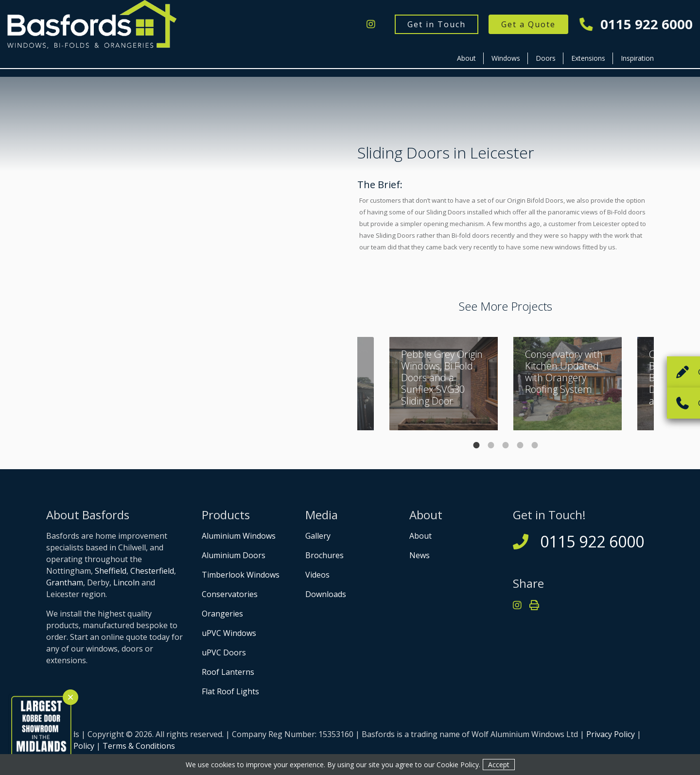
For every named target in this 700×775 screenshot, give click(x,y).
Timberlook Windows (241, 575)
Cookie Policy (458, 765)
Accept (499, 765)
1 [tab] (476, 445)
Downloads (326, 594)
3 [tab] (506, 445)
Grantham (65, 582)
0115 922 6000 (636, 25)
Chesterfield (152, 571)
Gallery (318, 536)
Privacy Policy (611, 734)
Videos (317, 575)
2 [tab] (491, 445)
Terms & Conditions (139, 746)
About (466, 58)
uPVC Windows (229, 633)
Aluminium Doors (234, 555)
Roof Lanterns (228, 672)
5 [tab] (535, 445)
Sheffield (111, 571)
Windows (506, 58)
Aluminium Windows (239, 536)
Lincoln (126, 582)
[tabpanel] (568, 384)
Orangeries (222, 614)
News (420, 555)
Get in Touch (437, 24)
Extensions (588, 58)
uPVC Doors (224, 652)
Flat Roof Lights (230, 691)
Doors (546, 58)
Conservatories (230, 594)
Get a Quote (528, 24)
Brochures (324, 555)
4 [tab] (520, 445)
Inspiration (637, 58)
